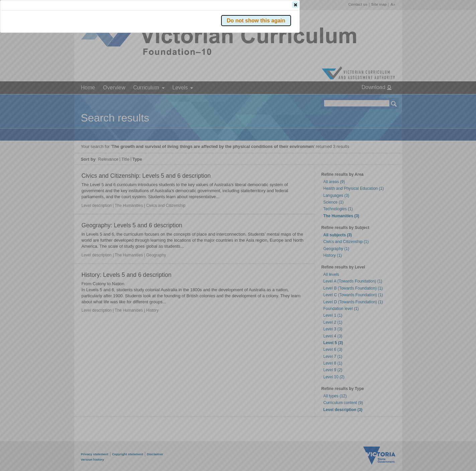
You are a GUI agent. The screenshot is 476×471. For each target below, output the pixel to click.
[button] (382, 100)
